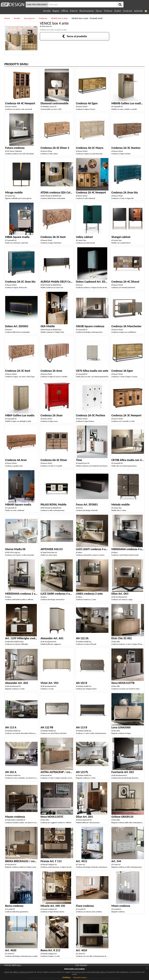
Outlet (118, 11)
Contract (128, 11)
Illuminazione (87, 11)
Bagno (56, 11)
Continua (66, 977)
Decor (99, 11)
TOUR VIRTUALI (13, 966)
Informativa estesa (80, 977)
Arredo (47, 11)
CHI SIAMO (81, 966)
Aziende (138, 11)
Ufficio (65, 11)
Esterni (74, 11)
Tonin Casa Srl (47, 26)
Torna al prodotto (75, 36)
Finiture (108, 11)
